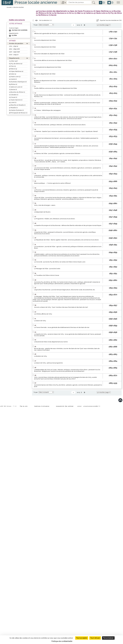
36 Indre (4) (13, 74)
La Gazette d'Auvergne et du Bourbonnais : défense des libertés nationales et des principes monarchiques (68, 225)
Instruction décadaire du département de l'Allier (49, 54)
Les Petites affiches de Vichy (43, 314)
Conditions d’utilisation (42, 406)
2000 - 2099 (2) (14, 55)
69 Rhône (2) (13, 84)
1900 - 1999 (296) (14, 52)
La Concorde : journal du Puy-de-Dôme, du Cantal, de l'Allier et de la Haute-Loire (60, 262)
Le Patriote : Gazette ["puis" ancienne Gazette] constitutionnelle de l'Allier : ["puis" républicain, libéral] (66, 131)
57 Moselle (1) (13, 108)
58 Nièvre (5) (13, 69)
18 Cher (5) (12, 66)
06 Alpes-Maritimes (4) (16, 71)
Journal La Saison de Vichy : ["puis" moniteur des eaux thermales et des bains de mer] (61, 307)
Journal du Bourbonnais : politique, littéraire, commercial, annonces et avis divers (60, 125)
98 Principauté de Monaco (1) (18, 113)
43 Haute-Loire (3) (15, 77)
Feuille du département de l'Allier (45, 74)
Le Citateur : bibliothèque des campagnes (47, 110)
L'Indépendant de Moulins (42, 212)
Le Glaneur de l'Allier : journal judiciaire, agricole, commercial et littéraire (57, 153)
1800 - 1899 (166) (14, 49)
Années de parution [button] (16, 43)
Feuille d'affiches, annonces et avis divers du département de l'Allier (56, 88)
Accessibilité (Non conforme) (65, 406)
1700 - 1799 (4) (14, 46)
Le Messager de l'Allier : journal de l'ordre (47, 269)
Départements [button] (14, 58)
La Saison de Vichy (40, 321)
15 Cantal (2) (13, 79)
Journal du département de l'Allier (45, 40)
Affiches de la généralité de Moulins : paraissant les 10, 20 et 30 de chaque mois (59, 33)
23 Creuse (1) (13, 97)
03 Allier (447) (13, 61)
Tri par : (36, 25)
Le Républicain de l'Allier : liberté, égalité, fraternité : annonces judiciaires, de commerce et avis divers (66, 240)
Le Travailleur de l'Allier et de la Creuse (47, 275)
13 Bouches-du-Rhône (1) (17, 92)
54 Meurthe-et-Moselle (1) (17, 105)
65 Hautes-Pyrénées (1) (16, 110)
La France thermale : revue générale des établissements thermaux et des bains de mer (62, 327)
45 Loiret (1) (13, 102)
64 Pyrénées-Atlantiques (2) (18, 82)
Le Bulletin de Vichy (40, 356)
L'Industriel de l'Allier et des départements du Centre (51, 342)
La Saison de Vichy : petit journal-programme (48, 363)
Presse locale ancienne (36, 2)
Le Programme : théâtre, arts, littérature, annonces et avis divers (54, 219)
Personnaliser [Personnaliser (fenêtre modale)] (108, 638)
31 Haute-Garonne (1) (16, 100)
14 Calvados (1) (14, 95)
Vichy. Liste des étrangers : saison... (45, 205)
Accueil (9, 7)
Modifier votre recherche (17, 20)
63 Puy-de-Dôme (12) (16, 64)
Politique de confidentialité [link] (62, 641)
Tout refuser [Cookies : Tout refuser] (95, 638)
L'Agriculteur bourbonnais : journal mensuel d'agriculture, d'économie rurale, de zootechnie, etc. (65, 290)
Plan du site (24, 406)
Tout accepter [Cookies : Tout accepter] (82, 638)
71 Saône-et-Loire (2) (16, 87)
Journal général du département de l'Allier (48, 67)
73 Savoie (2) (13, 89)
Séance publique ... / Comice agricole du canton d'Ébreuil (52, 183)
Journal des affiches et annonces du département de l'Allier (53, 60)
